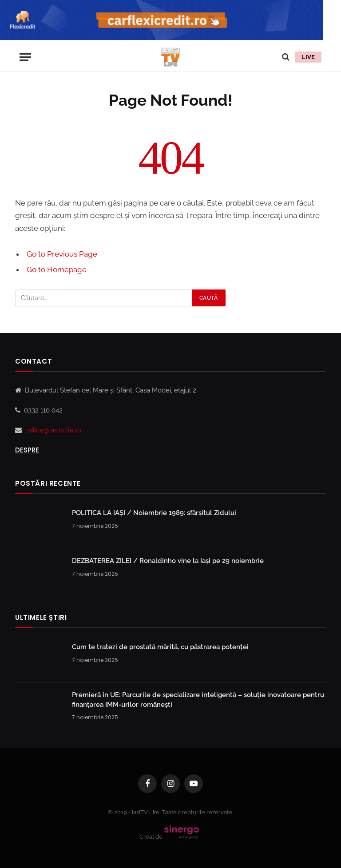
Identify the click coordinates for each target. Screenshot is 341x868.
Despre (27, 450)
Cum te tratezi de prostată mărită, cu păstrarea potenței (160, 647)
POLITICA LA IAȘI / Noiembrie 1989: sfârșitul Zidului (154, 513)
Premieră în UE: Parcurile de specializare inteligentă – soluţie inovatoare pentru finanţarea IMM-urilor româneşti (198, 700)
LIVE (308, 57)
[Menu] (25, 57)
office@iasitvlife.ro (54, 430)
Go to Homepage (57, 270)
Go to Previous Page (62, 254)
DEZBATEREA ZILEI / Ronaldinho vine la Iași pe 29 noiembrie (168, 561)
